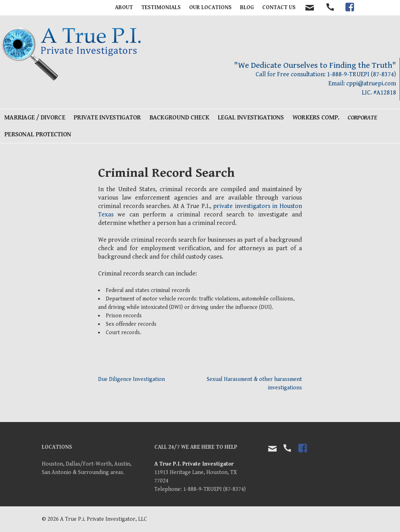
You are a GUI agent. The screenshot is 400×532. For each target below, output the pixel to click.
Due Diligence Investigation (131, 379)
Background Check (179, 118)
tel (330, 13)
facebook (350, 13)
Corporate (362, 118)
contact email (310, 8)
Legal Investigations (251, 118)
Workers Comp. (316, 118)
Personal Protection (38, 134)
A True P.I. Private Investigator (194, 464)
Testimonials (161, 8)
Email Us (272, 449)
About (124, 8)
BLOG (247, 8)
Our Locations (210, 8)
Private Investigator (107, 118)
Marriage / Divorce (35, 118)
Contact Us (279, 8)
